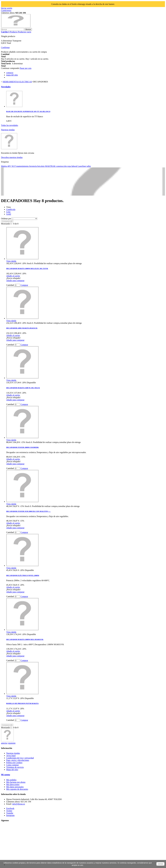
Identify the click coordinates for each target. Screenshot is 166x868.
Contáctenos (6, 10)
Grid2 (9, 214)
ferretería (33, 166)
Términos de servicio (15, 767)
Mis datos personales (15, 787)
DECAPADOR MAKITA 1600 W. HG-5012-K (23, 388)
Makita (4, 166)
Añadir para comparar (15, 281)
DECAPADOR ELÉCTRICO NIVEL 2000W (23, 575)
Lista (8, 212)
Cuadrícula (11, 209)
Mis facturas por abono (16, 782)
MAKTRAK (51, 166)
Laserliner (82, 166)
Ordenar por (6, 218)
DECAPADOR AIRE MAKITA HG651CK (22, 328)
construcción (62, 166)
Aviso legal (11, 756)
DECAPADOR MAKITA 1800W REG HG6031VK (25, 639)
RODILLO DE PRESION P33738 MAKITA (22, 703)
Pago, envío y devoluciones (18, 760)
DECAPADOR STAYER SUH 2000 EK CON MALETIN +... (28, 511)
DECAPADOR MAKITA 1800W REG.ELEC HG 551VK (27, 268)
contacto (10, 73)
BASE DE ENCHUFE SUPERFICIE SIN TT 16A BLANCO (28, 111)
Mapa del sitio (12, 770)
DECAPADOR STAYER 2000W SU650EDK (22, 447)
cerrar (160, 864)
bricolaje (41, 166)
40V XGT (12, 166)
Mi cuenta (6, 775)
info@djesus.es (19, 804)
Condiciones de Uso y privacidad (20, 758)
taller (89, 166)
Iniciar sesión (7, 8)
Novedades (6, 87)
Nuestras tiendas (8, 130)
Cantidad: (10, 285)
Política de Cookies (14, 763)
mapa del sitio (12, 75)
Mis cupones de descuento (17, 789)
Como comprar (12, 765)
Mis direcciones (13, 784)
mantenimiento (23, 166)
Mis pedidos (11, 780)
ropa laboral (72, 166)
